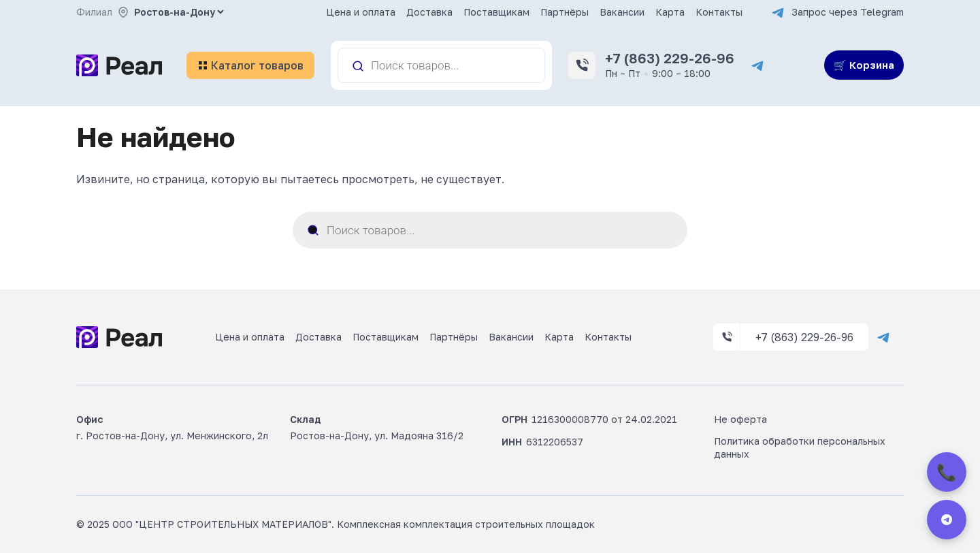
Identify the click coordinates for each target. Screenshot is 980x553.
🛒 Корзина (864, 65)
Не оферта (740, 419)
